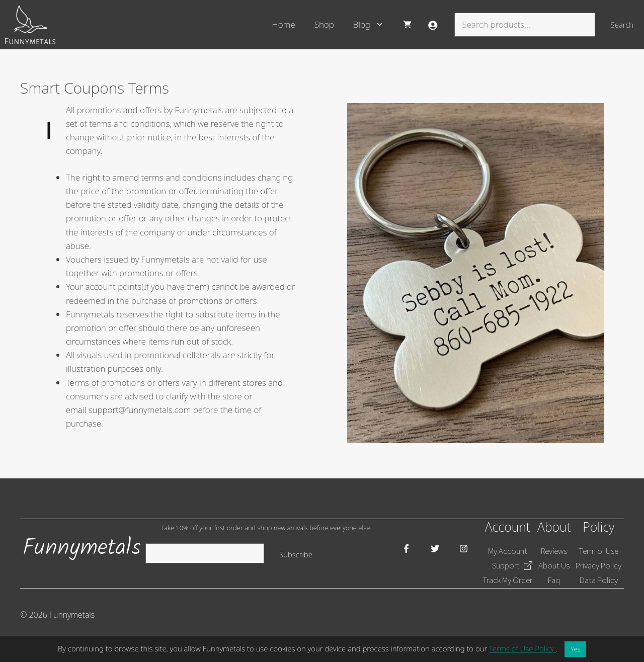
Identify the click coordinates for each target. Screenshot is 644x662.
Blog (373, 25)
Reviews (554, 551)
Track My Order (507, 580)
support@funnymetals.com (140, 410)
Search (622, 25)
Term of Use (598, 551)
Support (506, 565)
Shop (324, 24)
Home (284, 24)
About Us (554, 565)
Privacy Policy (598, 565)
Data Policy (599, 580)
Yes (575, 649)
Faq (554, 580)
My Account (508, 551)
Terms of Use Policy (522, 648)
